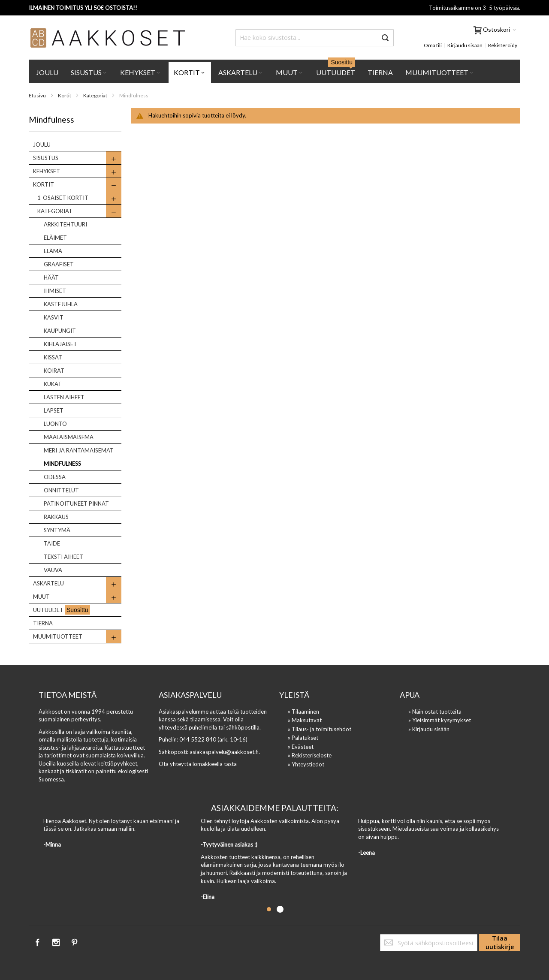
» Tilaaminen (303, 712)
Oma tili (433, 45)
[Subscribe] (500, 943)
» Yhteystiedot (306, 764)
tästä (230, 764)
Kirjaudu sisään (465, 45)
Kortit (65, 95)
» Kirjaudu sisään (429, 729)
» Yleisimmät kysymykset (440, 720)
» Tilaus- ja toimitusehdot (320, 729)
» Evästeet (301, 747)
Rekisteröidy (503, 45)
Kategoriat (96, 95)
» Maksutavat (305, 720)
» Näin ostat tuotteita (435, 712)
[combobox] (315, 38)
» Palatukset (303, 738)
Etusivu (38, 95)
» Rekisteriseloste (310, 755)
